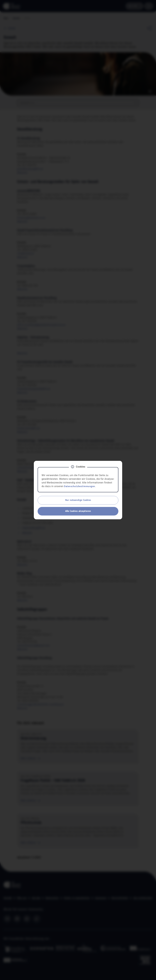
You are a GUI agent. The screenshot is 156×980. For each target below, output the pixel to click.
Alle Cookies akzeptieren (78, 511)
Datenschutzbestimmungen (80, 486)
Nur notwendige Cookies (78, 500)
